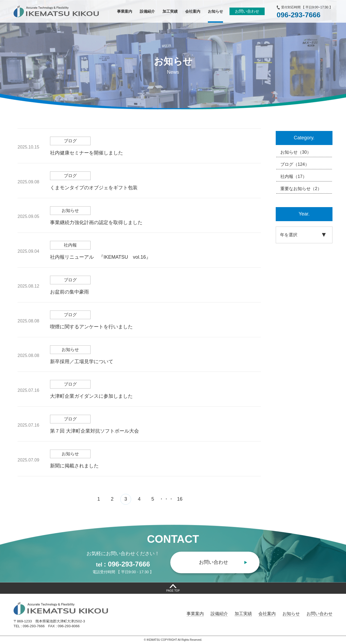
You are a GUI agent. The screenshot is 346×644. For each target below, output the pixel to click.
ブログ (295, 164)
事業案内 (195, 614)
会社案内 (267, 614)
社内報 (294, 177)
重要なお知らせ (301, 189)
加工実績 (243, 614)
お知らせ (296, 152)
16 (180, 499)
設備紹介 (219, 614)
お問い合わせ (247, 11)
